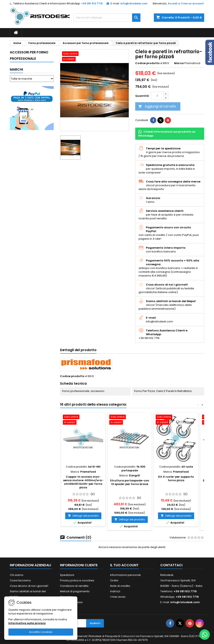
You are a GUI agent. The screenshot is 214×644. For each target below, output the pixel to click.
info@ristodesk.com (134, 3)
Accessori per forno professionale (29, 55)
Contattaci (171, 565)
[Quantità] (157, 96)
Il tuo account (124, 565)
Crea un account (192, 3)
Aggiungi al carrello (157, 106)
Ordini (114, 580)
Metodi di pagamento (75, 591)
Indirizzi (115, 591)
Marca (179, 63)
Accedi (173, 3)
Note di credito (120, 586)
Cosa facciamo (20, 580)
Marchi (16, 69)
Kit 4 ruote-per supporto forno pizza (176, 478)
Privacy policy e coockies (77, 580)
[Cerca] (107, 18)
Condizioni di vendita (74, 586)
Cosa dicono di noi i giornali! (29, 586)
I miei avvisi (118, 597)
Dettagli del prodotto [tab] (78, 350)
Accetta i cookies (41, 632)
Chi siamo (17, 575)
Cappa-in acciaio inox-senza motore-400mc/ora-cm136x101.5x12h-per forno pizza (83, 482)
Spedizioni (67, 575)
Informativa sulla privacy (27, 623)
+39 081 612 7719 (92, 3)
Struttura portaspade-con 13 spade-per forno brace (130, 482)
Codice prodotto (147, 63)
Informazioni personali (125, 575)
